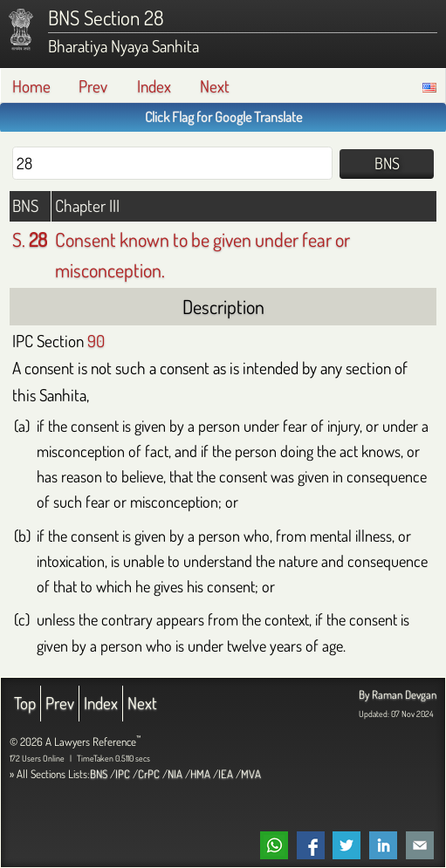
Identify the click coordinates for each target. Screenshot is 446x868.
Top (25, 703)
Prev (93, 86)
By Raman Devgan (398, 694)
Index (154, 86)
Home (31, 86)
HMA (200, 774)
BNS (99, 774)
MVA (251, 774)
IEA (226, 774)
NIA (175, 774)
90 (96, 341)
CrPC (149, 774)
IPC (123, 774)
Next (215, 86)
